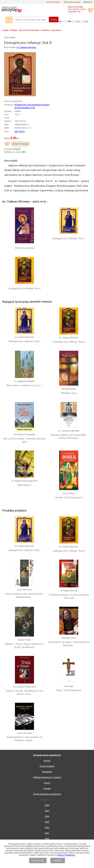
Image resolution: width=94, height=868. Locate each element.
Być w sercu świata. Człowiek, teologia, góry (25, 440)
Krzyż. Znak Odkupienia (69, 690)
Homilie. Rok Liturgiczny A (69, 498)
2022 (47, 827)
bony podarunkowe (72, 2)
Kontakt (47, 788)
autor (78, 21)
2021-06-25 (20, 131)
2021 (47, 833)
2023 (47, 822)
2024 (47, 816)
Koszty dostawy (47, 766)
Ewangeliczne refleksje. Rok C (69, 238)
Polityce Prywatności (66, 855)
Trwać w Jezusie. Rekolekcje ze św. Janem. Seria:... (25, 692)
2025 (47, 811)
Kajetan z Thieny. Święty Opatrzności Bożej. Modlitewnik (24, 646)
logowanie (88, 2)
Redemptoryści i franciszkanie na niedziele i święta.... (24, 739)
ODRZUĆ (58, 861)
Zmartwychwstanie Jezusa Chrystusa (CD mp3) (69, 596)
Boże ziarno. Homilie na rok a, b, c (24, 385)
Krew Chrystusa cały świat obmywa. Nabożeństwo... (25, 595)
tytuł (86, 21)
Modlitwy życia (69, 393)
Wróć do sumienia (25, 248)
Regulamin (47, 772)
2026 (47, 805)
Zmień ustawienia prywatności (47, 794)
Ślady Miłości (24, 485)
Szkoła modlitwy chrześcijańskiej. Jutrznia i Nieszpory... (69, 437)
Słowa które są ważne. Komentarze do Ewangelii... (69, 644)
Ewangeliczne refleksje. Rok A (25, 288)
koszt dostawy (53, 2)
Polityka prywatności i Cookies (47, 777)
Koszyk (47, 761)
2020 (47, 839)
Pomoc (47, 783)
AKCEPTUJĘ (38, 861)
